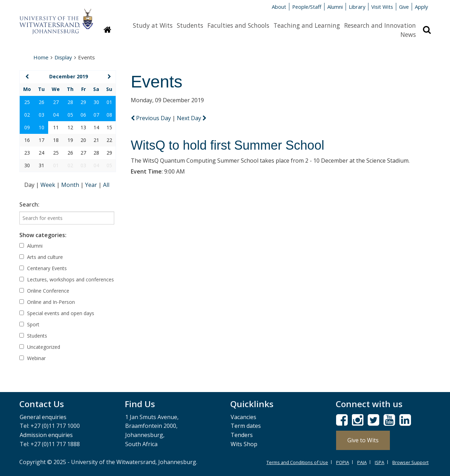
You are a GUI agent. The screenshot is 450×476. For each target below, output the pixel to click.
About (279, 7)
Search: (29, 204)
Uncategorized (40, 347)
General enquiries (43, 417)
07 (96, 115)
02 (27, 115)
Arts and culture (41, 257)
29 (83, 102)
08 (109, 115)
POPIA (343, 462)
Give (404, 7)
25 (27, 102)
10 (41, 127)
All (106, 185)
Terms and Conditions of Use (297, 462)
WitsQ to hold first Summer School (227, 145)
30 (96, 102)
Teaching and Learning (307, 25)
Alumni (335, 7)
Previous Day (152, 118)
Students (190, 25)
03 (41, 115)
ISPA (380, 462)
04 (56, 115)
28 (70, 102)
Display (63, 57)
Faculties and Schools (238, 25)
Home (41, 57)
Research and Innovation (380, 25)
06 (83, 115)
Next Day (192, 118)
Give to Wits (363, 440)
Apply (421, 7)
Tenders (242, 435)
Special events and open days (57, 313)
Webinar (33, 358)
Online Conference (44, 291)
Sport (29, 324)
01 (109, 102)
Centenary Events (43, 268)
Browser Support (410, 462)
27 (56, 102)
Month (71, 185)
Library (357, 7)
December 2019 (69, 76)
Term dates (246, 426)
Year (92, 185)
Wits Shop (244, 444)
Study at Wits (153, 25)
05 (70, 115)
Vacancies (243, 417)
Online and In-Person (47, 302)
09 (27, 127)
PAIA (362, 462)
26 (41, 102)
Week (49, 185)
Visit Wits (382, 7)
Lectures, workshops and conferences (67, 279)
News (408, 34)
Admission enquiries (46, 435)
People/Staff (307, 7)
